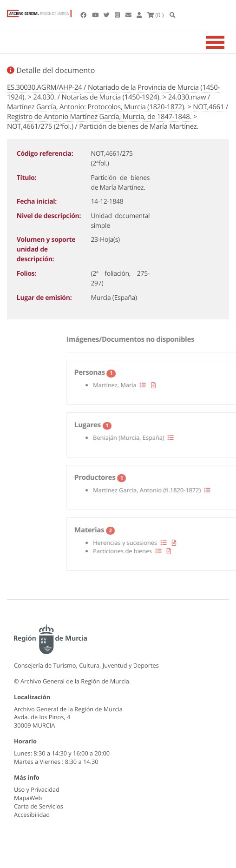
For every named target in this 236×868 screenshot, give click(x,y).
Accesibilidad (32, 815)
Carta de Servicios (39, 806)
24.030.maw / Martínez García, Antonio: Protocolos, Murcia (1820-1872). (108, 102)
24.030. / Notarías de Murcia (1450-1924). (97, 97)
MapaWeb (28, 798)
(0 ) (156, 15)
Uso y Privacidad (37, 789)
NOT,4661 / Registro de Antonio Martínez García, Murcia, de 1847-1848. (118, 112)
